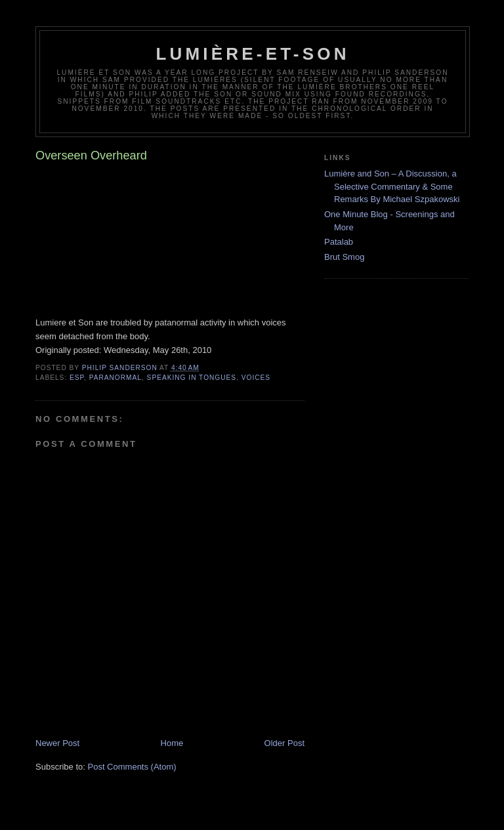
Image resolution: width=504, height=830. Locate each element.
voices (256, 378)
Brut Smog (344, 257)
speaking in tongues (192, 378)
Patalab (339, 242)
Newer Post (57, 743)
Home (172, 743)
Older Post (284, 743)
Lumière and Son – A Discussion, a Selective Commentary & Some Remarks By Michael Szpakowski (392, 186)
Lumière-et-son (252, 54)
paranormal (115, 378)
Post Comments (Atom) (132, 767)
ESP (77, 378)
